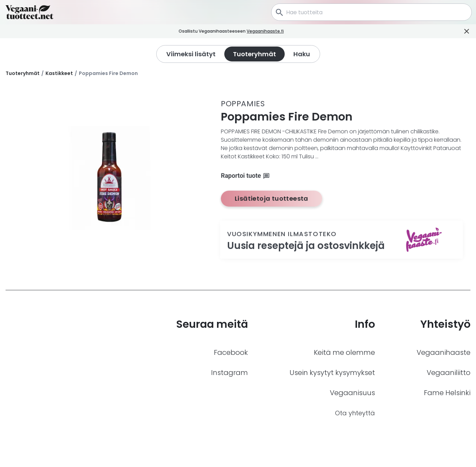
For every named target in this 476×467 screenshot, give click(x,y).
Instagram (229, 373)
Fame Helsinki (447, 393)
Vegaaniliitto (449, 373)
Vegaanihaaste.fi (272, 31)
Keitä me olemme (344, 352)
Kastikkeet (59, 73)
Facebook (231, 352)
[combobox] (371, 12)
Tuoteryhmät (23, 73)
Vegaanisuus (352, 393)
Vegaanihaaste (444, 352)
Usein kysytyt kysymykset (332, 373)
